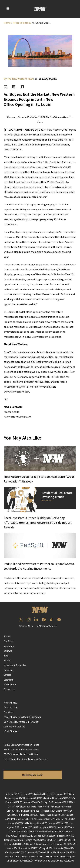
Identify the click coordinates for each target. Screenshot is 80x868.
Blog (6, 656)
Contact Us (9, 689)
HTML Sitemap (11, 731)
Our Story (8, 641)
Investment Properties (15, 665)
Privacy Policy (10, 703)
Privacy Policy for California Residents (22, 717)
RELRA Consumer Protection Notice (21, 750)
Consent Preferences (14, 727)
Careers (7, 675)
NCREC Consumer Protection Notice (21, 745)
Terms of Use (10, 707)
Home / (8, 23)
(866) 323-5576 (26, 626)
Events (7, 661)
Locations (8, 680)
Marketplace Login (33, 775)
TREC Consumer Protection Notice (21, 754)
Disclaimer (9, 712)
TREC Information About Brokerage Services (25, 759)
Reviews (8, 651)
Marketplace (10, 684)
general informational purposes (22, 593)
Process (8, 636)
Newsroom (9, 646)
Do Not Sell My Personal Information (21, 722)
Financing (8, 670)
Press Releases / (22, 23)
